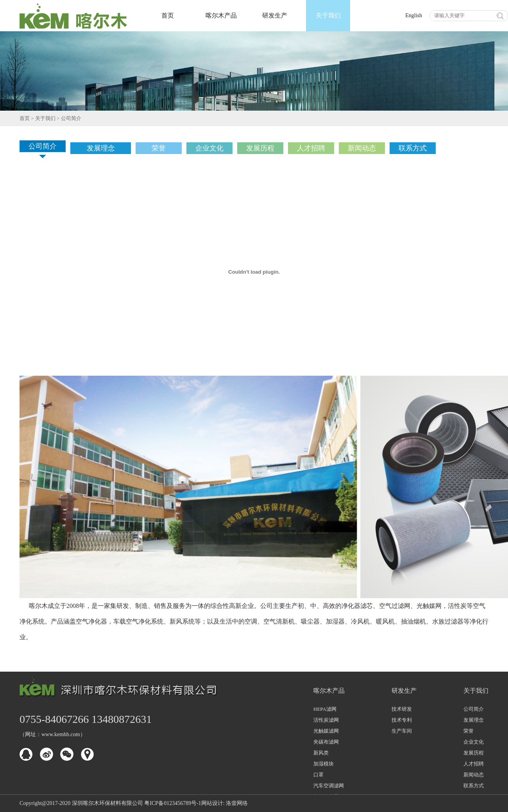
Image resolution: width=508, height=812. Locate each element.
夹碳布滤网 (326, 742)
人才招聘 (474, 764)
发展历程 (474, 753)
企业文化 (474, 742)
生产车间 (402, 731)
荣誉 (469, 731)
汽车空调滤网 (329, 786)
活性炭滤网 (326, 720)
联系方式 (474, 786)
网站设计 (212, 803)
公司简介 (71, 118)
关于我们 (328, 15)
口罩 (318, 775)
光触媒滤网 (326, 731)
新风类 (321, 753)
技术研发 (402, 709)
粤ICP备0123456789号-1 (173, 803)
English (414, 15)
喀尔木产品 (221, 15)
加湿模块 (324, 764)
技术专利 (402, 720)
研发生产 (275, 15)
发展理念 (474, 720)
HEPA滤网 (325, 709)
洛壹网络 (237, 803)
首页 (168, 15)
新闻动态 (474, 775)
